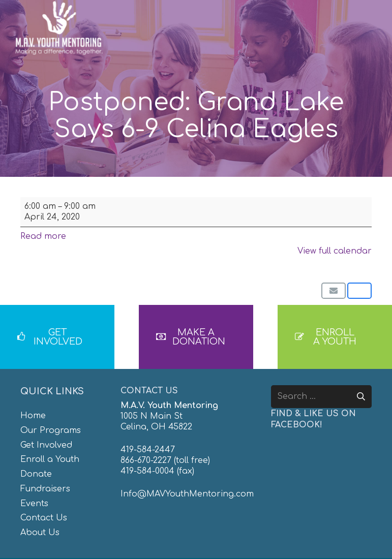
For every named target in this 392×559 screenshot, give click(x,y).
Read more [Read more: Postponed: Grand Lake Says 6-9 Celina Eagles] (43, 236)
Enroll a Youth (50, 459)
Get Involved (46, 445)
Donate (36, 474)
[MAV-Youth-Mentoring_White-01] (59, 28)
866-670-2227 (146, 460)
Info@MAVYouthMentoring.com (187, 494)
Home (33, 416)
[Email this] (334, 291)
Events (34, 504)
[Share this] (359, 291)
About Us (40, 533)
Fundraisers (45, 489)
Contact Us (44, 518)
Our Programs (51, 430)
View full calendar (335, 251)
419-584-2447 (148, 450)
